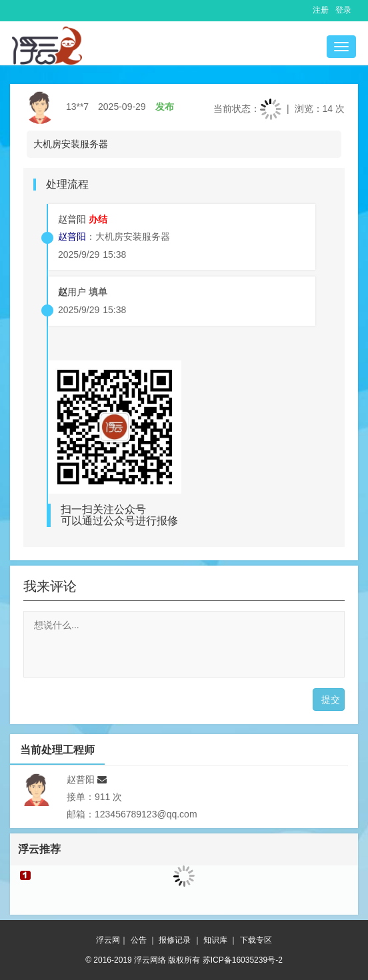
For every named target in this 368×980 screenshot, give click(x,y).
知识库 (215, 940)
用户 (72, 292)
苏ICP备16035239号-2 (243, 960)
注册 (321, 10)
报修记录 (175, 940)
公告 (139, 940)
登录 (343, 10)
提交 (331, 700)
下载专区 (256, 940)
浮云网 (108, 940)
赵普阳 (72, 219)
